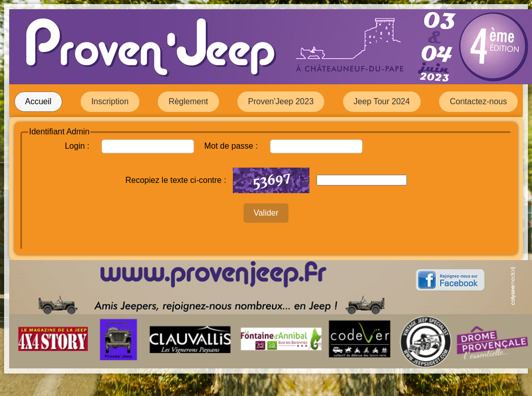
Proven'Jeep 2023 (281, 101)
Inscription (110, 101)
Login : (77, 146)
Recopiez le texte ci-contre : (175, 180)
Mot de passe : (231, 146)
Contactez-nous (478, 101)
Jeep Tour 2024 (382, 101)
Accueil (38, 101)
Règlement (188, 101)
